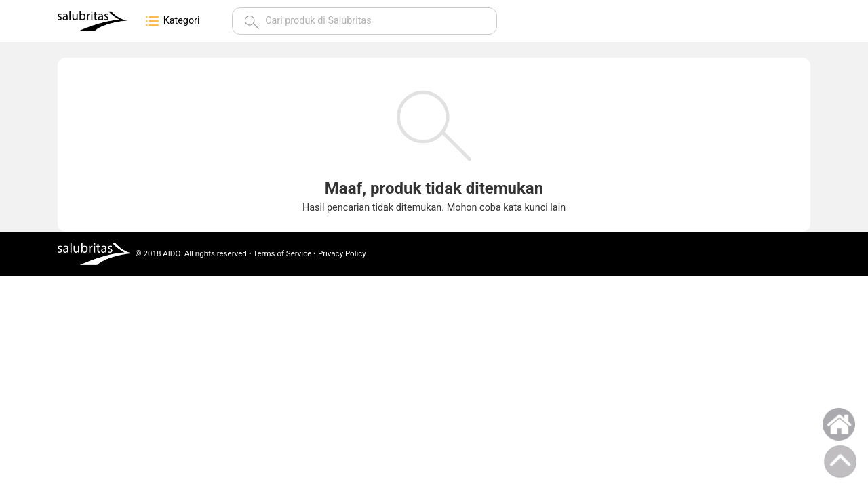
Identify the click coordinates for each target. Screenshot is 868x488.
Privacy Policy (342, 253)
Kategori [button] (172, 21)
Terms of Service (282, 253)
